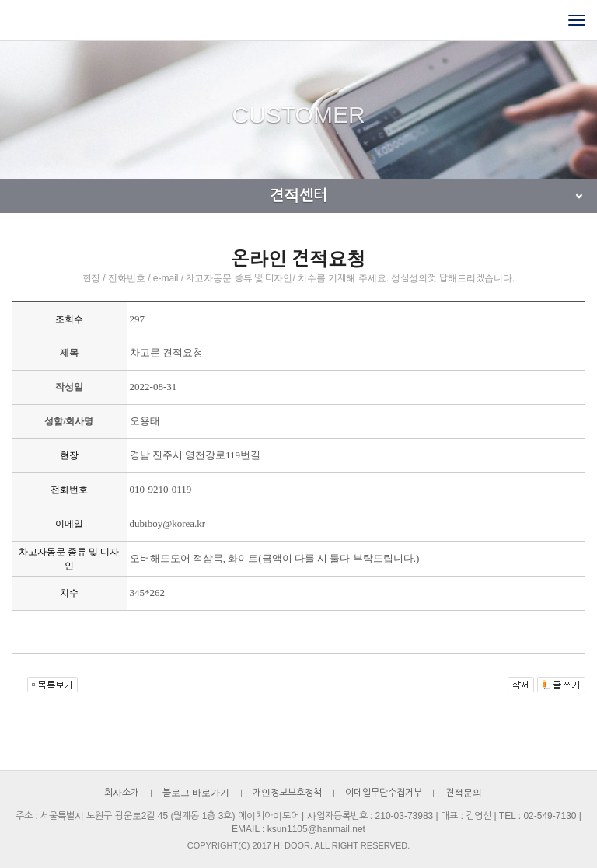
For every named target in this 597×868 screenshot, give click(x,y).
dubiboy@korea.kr (168, 523)
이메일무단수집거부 (384, 793)
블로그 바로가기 (196, 793)
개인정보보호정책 (287, 793)
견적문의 (464, 793)
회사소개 (122, 793)
